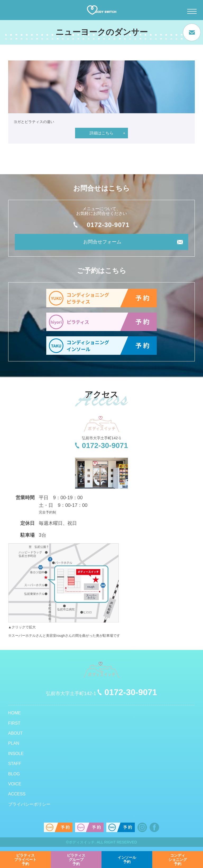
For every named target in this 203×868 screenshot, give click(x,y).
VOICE (15, 784)
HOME (15, 713)
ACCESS (17, 794)
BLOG (14, 774)
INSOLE (16, 754)
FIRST (14, 723)
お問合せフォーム (102, 242)
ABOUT (15, 733)
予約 (25, 860)
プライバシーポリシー (29, 804)
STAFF (15, 764)
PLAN (14, 743)
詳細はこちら (101, 133)
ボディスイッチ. (82, 842)
